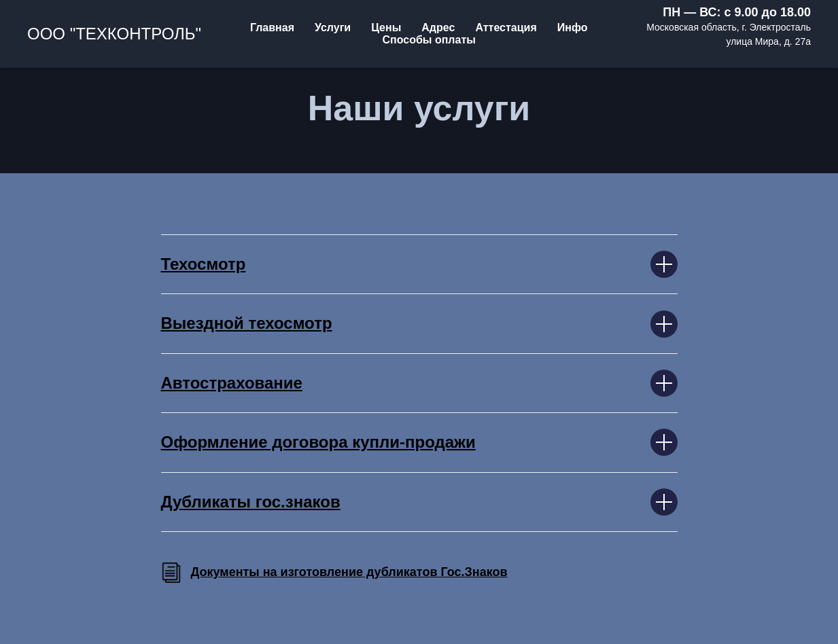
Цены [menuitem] (386, 28)
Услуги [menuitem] (333, 28)
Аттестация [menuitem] (506, 28)
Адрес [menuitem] (438, 28)
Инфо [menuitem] (573, 28)
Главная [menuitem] (272, 28)
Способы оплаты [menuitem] (429, 40)
